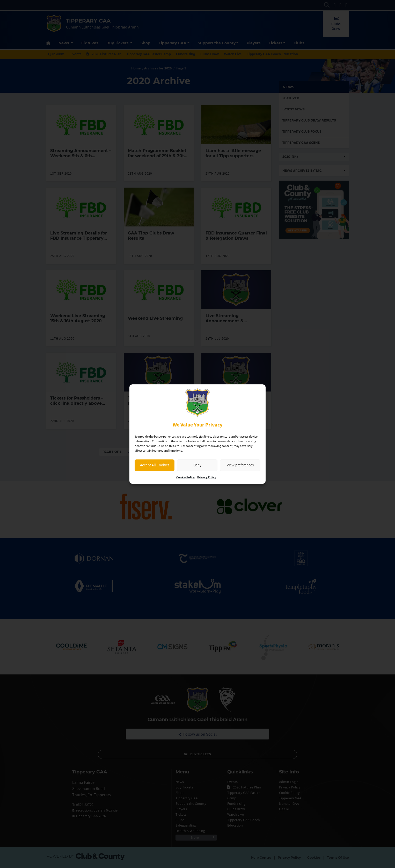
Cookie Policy (185, 477)
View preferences (240, 465)
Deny (197, 465)
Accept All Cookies (155, 465)
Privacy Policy (207, 477)
